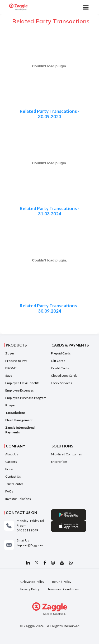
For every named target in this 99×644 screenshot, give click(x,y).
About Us (12, 454)
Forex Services (62, 383)
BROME (11, 368)
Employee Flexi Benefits (22, 383)
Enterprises (59, 462)
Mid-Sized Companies (66, 454)
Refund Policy (62, 582)
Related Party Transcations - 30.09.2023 (49, 114)
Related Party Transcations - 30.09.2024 (49, 308)
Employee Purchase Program (26, 398)
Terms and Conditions (63, 589)
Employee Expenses (20, 390)
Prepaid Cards (61, 353)
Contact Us (13, 476)
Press (9, 469)
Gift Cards (58, 361)
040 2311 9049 (27, 530)
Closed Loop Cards (64, 376)
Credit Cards (60, 368)
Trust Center (14, 484)
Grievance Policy (32, 582)
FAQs (9, 491)
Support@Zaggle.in (30, 545)
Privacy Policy (30, 589)
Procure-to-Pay (16, 361)
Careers (11, 462)
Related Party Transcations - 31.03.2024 (49, 211)
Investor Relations (18, 499)
